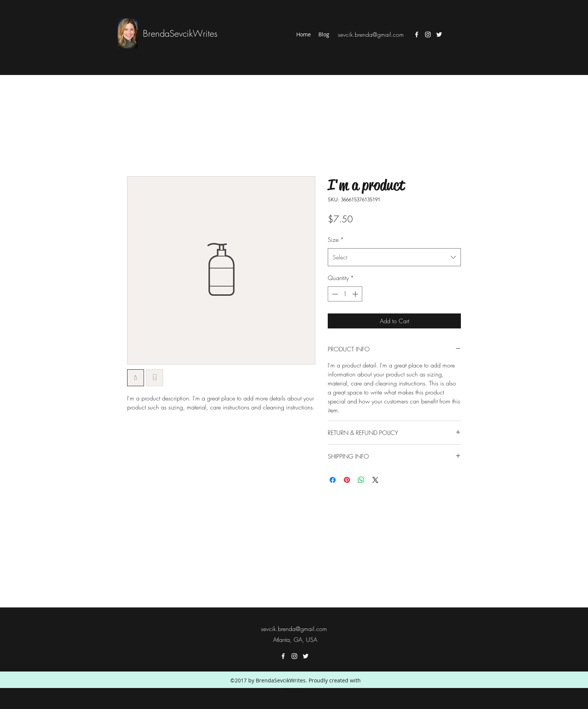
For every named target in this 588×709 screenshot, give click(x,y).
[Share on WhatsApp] (361, 480)
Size (336, 240)
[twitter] (439, 34)
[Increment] (356, 294)
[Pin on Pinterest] (347, 480)
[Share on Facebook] (333, 480)
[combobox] (394, 257)
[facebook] (417, 34)
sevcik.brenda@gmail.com (371, 34)
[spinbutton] (345, 294)
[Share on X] (375, 480)
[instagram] (428, 34)
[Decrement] (334, 294)
